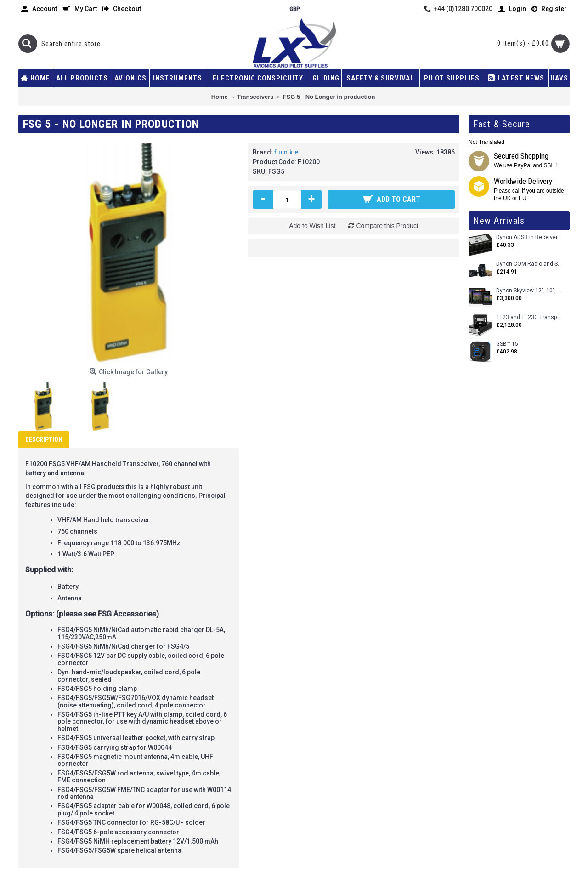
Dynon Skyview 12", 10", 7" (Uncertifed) (529, 291)
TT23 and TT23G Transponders (529, 317)
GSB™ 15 (507, 344)
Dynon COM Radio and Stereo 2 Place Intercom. (529, 264)
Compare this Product (387, 226)
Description (44, 439)
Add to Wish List (312, 226)
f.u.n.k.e (286, 152)
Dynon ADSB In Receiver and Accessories (529, 237)
